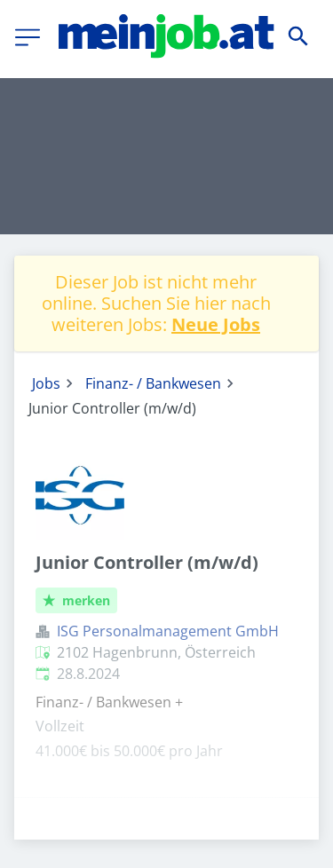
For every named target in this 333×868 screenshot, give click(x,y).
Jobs (46, 383)
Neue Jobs (216, 324)
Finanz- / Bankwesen (153, 383)
